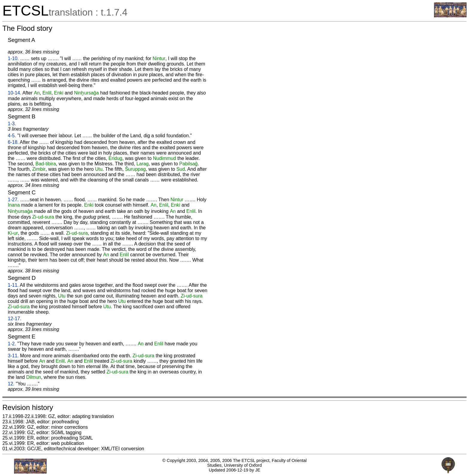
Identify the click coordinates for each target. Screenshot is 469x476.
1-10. (13, 58)
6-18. (13, 142)
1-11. (13, 285)
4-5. (12, 136)
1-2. (12, 344)
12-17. (15, 319)
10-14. (15, 93)
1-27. (13, 200)
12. (11, 384)
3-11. (13, 356)
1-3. (12, 124)
